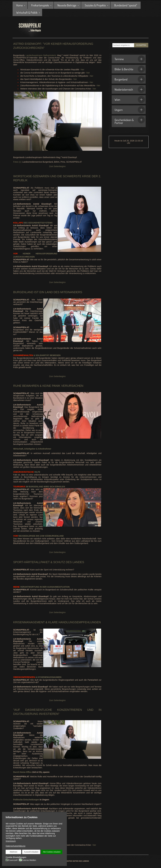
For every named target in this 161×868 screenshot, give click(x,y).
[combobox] (123, 45)
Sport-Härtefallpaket (32, 562)
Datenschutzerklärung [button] (15, 846)
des (21, 223)
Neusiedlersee (24, 536)
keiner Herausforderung (35, 254)
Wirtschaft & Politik (27, 12)
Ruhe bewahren (26, 386)
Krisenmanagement (29, 622)
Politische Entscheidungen (26, 800)
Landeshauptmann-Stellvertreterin (41, 55)
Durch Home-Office (23, 772)
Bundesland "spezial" (126, 5)
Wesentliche (42, 710)
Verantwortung (26, 587)
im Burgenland (28, 487)
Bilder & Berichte (130, 69)
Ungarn (130, 110)
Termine (130, 59)
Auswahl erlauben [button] (31, 852)
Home (19, 5)
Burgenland (130, 79)
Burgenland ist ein (29, 292)
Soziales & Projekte (95, 5)
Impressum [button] (11, 841)
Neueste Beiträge (67, 5)
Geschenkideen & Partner (130, 120)
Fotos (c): (18, 162)
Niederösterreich (130, 89)
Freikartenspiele (40, 5)
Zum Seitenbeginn (57, 166)
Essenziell (13, 860)
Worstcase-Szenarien (31, 176)
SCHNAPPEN (141, 45)
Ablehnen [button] (13, 852)
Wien (130, 100)
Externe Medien (29, 860)
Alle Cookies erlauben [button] (52, 852)
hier (83, 70)
